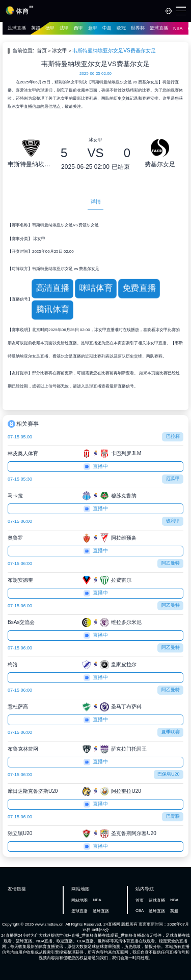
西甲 (78, 28)
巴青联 (173, 816)
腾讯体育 (53, 309)
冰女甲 (60, 51)
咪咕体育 (96, 288)
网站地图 (79, 900)
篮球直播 (159, 28)
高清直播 (53, 288)
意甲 (93, 28)
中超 (107, 28)
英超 (36, 28)
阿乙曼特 (171, 563)
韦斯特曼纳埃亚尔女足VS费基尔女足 (114, 51)
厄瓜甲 (173, 479)
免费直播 (139, 288)
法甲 (64, 28)
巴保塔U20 (169, 774)
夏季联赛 (171, 732)
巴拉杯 (173, 436)
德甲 (50, 28)
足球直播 (17, 28)
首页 (42, 51)
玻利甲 (173, 521)
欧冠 (121, 28)
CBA (140, 911)
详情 (96, 202)
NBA (178, 28)
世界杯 (138, 28)
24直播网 (112, 924)
